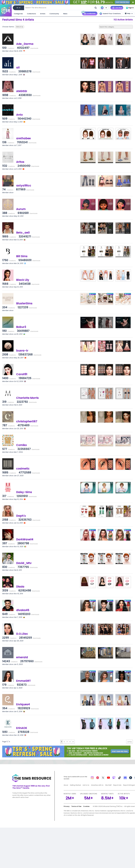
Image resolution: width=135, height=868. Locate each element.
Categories (18, 14)
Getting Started (75, 785)
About (66, 785)
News (65, 14)
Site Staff (108, 785)
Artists (43, 14)
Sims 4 (20, 27)
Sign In (130, 8)
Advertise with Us (97, 785)
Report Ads (117, 785)
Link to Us (86, 785)
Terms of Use (76, 806)
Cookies (86, 806)
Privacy (67, 806)
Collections (31, 14)
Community (54, 14)
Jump (129, 742)
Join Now (119, 8)
